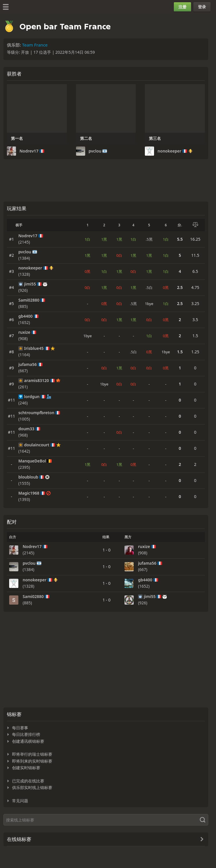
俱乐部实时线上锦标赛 (32, 787)
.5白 (149, 288)
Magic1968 (29, 493)
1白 (87, 239)
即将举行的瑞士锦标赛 (32, 754)
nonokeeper (169, 151)
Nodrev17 (29, 151)
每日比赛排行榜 (26, 734)
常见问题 (20, 801)
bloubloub (28, 477)
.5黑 (149, 239)
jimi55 (30, 284)
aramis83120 (37, 381)
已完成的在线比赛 (28, 781)
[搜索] (106, 820)
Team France (35, 45)
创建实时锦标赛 (26, 768)
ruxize (24, 332)
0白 (119, 255)
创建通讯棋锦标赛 (28, 741)
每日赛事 (20, 728)
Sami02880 (29, 300)
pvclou (95, 151)
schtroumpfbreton (36, 413)
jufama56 (28, 364)
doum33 (26, 429)
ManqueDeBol (32, 461)
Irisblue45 (34, 348)
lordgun (32, 397)
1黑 (104, 239)
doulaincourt (37, 445)
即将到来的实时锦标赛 (32, 761)
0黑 (87, 271)
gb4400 (26, 316)
